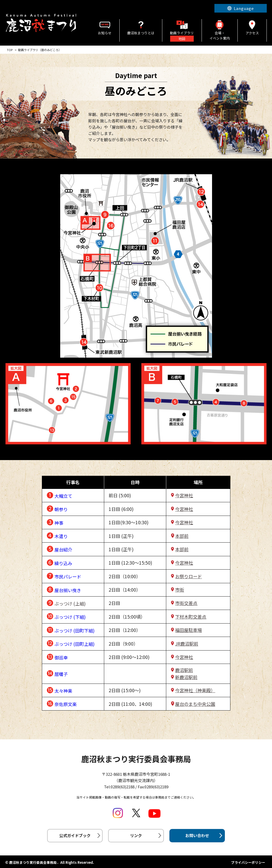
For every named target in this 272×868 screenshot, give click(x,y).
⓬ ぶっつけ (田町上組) (71, 643)
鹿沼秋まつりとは (141, 27)
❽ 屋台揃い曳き (64, 589)
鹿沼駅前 (184, 670)
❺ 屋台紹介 (59, 548)
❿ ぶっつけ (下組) (66, 616)
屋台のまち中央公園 (195, 704)
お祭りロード (188, 576)
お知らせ (105, 27)
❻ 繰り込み (59, 562)
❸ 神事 (55, 522)
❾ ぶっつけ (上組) (66, 602)
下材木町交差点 (191, 617)
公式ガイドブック (75, 835)
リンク (136, 835)
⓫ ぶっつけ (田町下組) (71, 629)
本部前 (182, 536)
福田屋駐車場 (188, 630)
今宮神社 (184, 495)
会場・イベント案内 (220, 30)
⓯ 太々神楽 (59, 690)
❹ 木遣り (57, 535)
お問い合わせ (197, 835)
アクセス (252, 27)
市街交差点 (186, 603)
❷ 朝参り (57, 508)
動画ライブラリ (182, 30)
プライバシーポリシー (248, 862)
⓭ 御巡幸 (57, 656)
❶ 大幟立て (59, 495)
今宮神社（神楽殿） (195, 690)
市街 (180, 590)
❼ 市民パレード (64, 575)
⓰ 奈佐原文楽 (62, 703)
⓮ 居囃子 (57, 673)
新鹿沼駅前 (186, 677)
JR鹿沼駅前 (187, 644)
